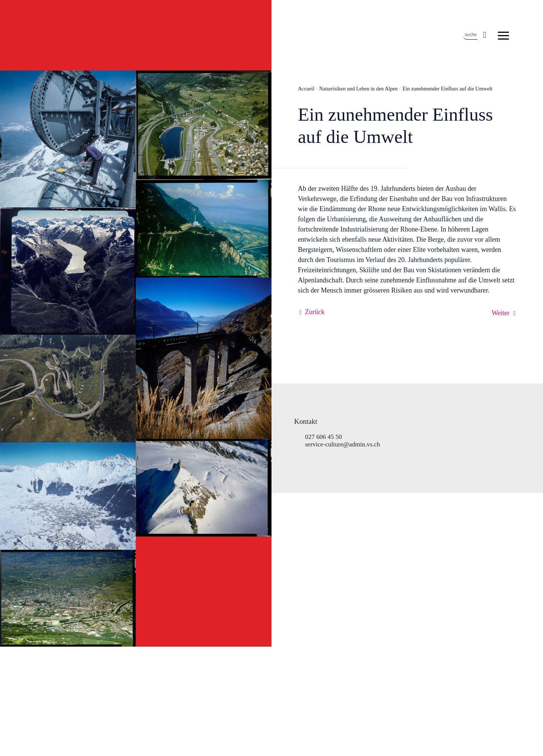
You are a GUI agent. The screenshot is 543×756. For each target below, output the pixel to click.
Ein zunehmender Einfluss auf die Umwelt (447, 89)
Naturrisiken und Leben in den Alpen (358, 89)
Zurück (315, 312)
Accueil (306, 89)
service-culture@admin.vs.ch (343, 444)
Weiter (501, 313)
